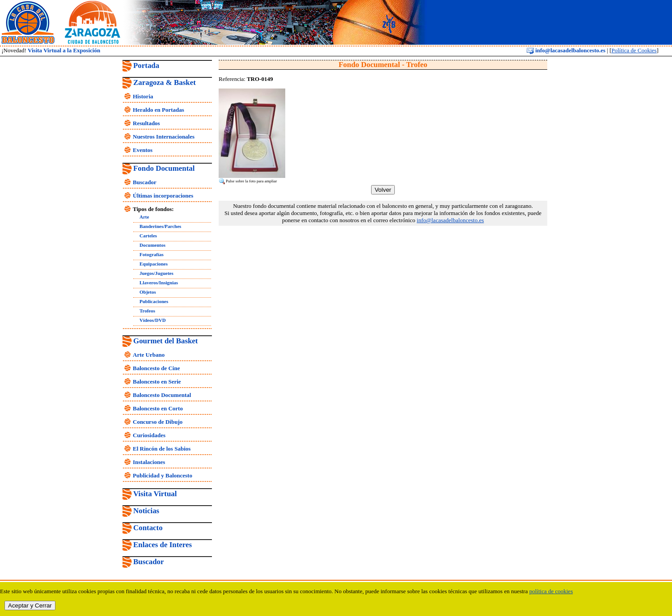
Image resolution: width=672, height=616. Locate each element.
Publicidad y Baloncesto (163, 475)
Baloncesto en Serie (157, 382)
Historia (143, 96)
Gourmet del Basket (166, 341)
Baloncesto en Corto (158, 408)
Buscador (145, 182)
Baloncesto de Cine (156, 368)
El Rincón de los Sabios (162, 449)
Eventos (143, 150)
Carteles (148, 236)
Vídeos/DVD (153, 320)
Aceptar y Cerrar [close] (30, 605)
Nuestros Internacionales (164, 137)
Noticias (146, 511)
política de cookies (551, 591)
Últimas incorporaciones (163, 196)
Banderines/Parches (160, 226)
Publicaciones (154, 301)
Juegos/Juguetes (156, 273)
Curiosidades (149, 435)
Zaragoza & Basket (165, 82)
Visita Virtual (155, 494)
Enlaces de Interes (163, 545)
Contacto (148, 528)
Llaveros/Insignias (159, 283)
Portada (146, 65)
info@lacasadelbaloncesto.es (566, 50)
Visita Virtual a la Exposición (64, 50)
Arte (144, 217)
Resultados (146, 123)
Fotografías (152, 254)
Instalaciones (149, 462)
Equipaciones (154, 264)
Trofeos (147, 311)
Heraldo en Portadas (158, 110)
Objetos (148, 292)
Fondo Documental (164, 168)
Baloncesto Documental (162, 395)
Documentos (152, 245)
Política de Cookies (634, 50)
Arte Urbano (149, 355)
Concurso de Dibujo (158, 422)
